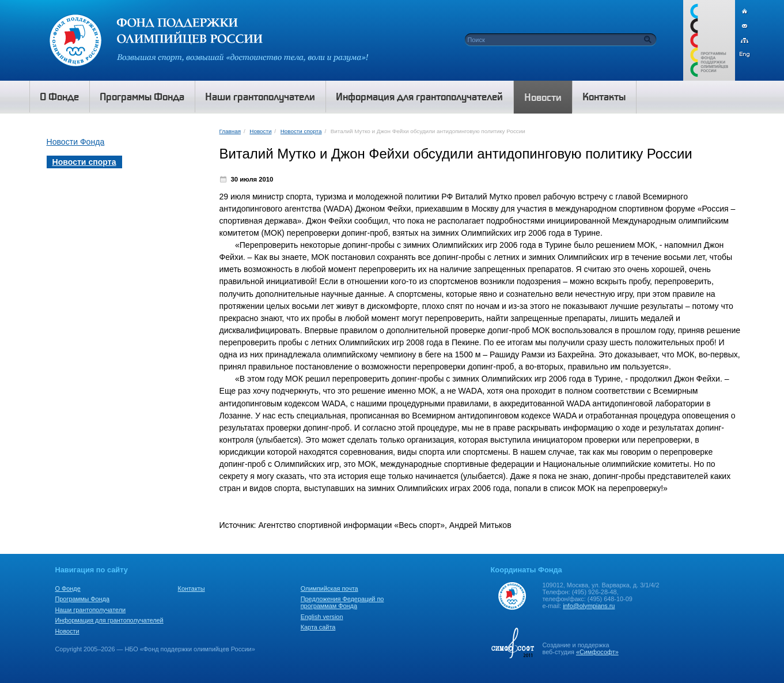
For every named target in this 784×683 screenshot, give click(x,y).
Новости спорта (301, 131)
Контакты (192, 588)
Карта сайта (318, 627)
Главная (230, 131)
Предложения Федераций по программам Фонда (342, 602)
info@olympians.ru (589, 606)
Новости (260, 131)
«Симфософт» (597, 652)
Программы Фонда (82, 599)
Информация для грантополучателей (109, 620)
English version (322, 617)
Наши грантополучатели (91, 610)
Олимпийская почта (329, 588)
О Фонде (68, 588)
